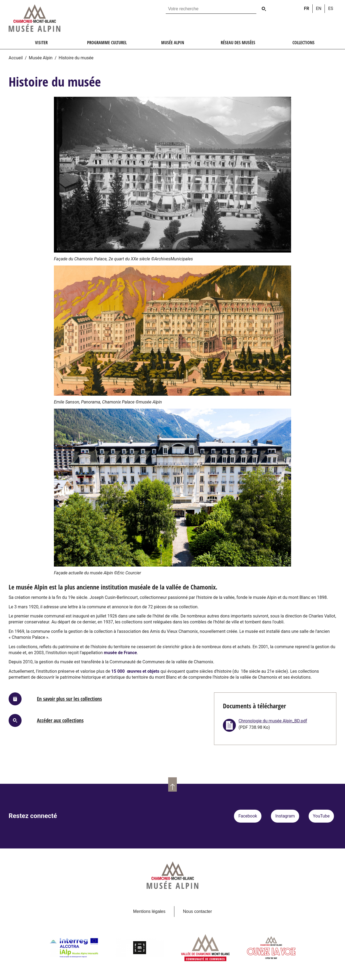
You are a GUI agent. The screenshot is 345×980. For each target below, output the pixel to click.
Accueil (16, 58)
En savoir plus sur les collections (69, 699)
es (331, 8)
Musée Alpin (41, 58)
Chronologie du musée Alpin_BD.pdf (273, 721)
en (319, 8)
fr (307, 8)
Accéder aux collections (60, 720)
